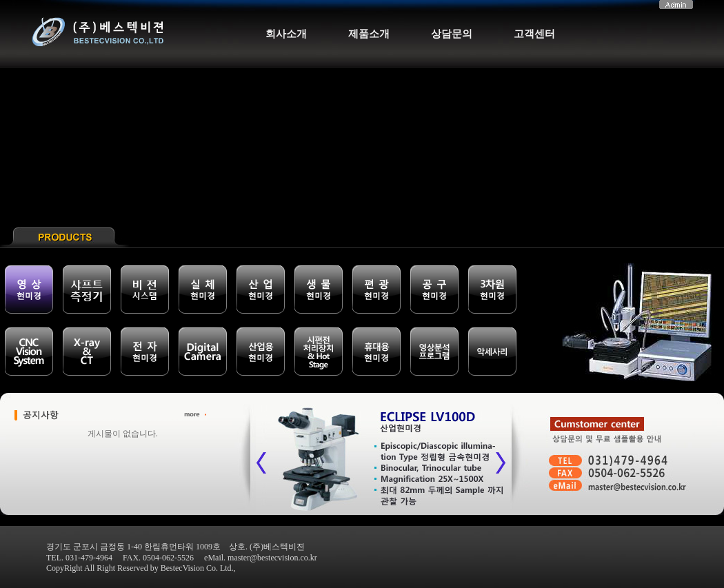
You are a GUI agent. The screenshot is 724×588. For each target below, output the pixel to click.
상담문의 (452, 34)
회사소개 (286, 34)
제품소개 (369, 34)
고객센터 (534, 34)
